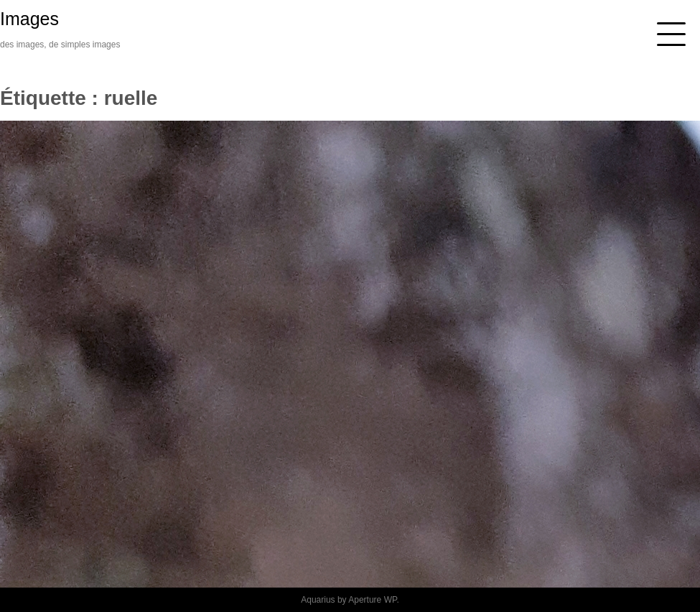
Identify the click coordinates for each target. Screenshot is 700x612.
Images (29, 19)
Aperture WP (372, 600)
